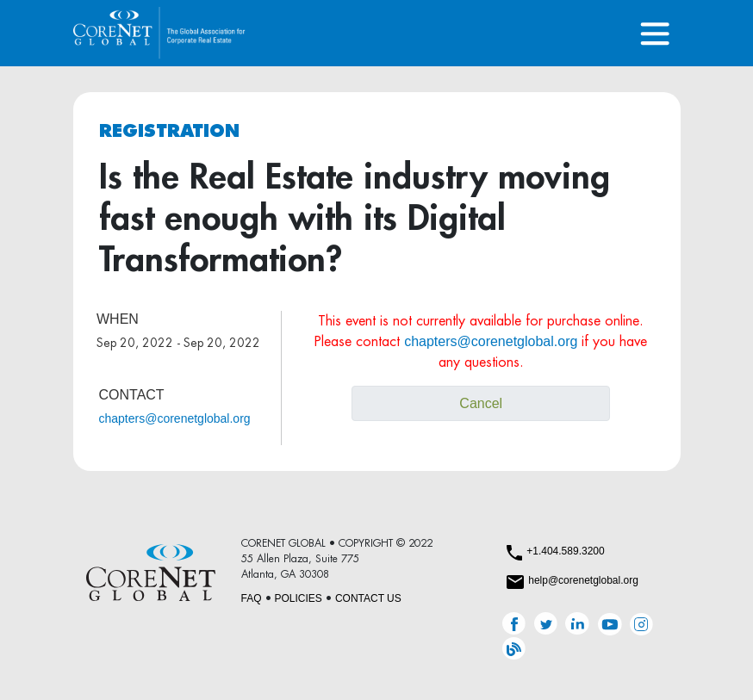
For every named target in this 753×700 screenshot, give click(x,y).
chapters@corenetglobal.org (175, 418)
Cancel (481, 403)
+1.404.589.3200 (565, 551)
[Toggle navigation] (655, 33)
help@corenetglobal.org (583, 580)
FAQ (252, 598)
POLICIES (299, 598)
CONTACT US (368, 598)
